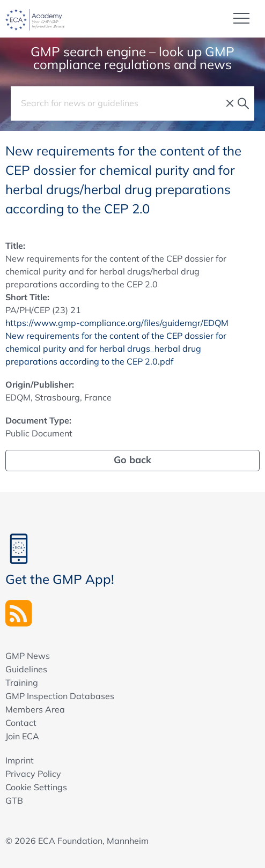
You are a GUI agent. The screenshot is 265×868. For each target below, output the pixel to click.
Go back (132, 460)
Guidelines (26, 669)
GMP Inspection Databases (60, 696)
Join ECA (22, 736)
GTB (14, 800)
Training (22, 682)
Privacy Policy (33, 774)
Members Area (35, 709)
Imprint (20, 760)
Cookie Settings (36, 787)
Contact (21, 723)
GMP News (28, 656)
